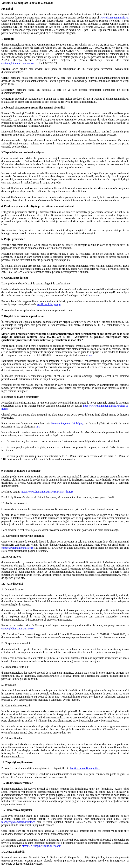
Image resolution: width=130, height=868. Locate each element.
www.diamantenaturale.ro (114, 18)
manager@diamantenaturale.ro (18, 822)
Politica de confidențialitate (85, 768)
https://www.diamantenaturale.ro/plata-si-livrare (47, 492)
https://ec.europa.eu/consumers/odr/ (41, 846)
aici (91, 355)
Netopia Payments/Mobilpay (67, 423)
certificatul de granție (49, 304)
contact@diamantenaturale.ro (17, 63)
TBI (37, 427)
